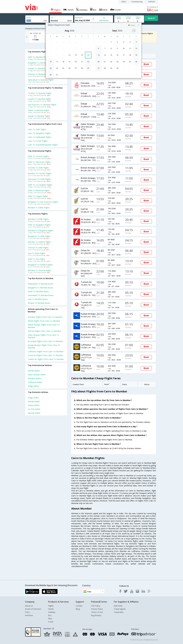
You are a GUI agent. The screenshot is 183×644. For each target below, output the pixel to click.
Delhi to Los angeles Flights (40, 185)
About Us (29, 606)
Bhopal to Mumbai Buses (39, 303)
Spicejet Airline (34, 413)
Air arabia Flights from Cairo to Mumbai (45, 341)
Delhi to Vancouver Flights (39, 162)
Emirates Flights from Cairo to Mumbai (45, 317)
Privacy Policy (97, 609)
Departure (79, 17)
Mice (50, 618)
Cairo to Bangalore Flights (39, 133)
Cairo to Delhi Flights (37, 129)
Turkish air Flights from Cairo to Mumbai (46, 359)
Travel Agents (120, 609)
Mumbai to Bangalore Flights (41, 231)
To (52, 18)
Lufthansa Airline (35, 382)
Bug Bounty (96, 615)
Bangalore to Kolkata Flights (40, 265)
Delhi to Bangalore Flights (39, 225)
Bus (50, 615)
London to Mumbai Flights (39, 99)
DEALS (124, 2)
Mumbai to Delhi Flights (38, 219)
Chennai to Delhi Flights (38, 248)
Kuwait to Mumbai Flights (39, 116)
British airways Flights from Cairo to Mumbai (44, 326)
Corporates (119, 612)
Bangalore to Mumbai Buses (40, 288)
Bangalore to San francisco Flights (43, 202)
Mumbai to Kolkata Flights (39, 242)
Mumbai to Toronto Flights (40, 173)
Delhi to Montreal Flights (39, 190)
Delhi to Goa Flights (37, 259)
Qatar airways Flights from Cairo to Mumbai (43, 336)
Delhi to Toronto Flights (38, 156)
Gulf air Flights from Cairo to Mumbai (44, 331)
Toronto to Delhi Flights (38, 168)
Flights (51, 606)
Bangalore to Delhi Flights (39, 236)
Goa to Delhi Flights (37, 253)
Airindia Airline (34, 371)
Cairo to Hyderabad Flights (39, 137)
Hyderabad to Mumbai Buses (41, 284)
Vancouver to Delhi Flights (39, 179)
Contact (79, 606)
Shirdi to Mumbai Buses (38, 291)
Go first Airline (34, 409)
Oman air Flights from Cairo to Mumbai (45, 355)
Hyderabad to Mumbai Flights (41, 80)
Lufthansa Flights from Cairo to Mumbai (46, 351)
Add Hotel (118, 606)
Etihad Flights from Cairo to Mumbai (44, 321)
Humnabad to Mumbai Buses (41, 295)
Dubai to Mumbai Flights (39, 110)
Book (146, 64)
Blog (78, 609)
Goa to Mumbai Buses (38, 299)
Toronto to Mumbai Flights (40, 93)
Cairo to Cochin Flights (38, 141)
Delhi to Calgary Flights (38, 196)
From (28, 18)
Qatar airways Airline (37, 375)
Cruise (51, 622)
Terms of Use (97, 612)
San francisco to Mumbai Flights (42, 105)
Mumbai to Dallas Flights (39, 208)
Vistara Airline (34, 405)
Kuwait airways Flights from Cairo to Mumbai (44, 346)
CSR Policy (96, 606)
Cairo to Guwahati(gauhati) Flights (43, 145)
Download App (137, 2)
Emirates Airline (34, 378)
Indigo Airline (33, 386)
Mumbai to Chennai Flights (40, 270)
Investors (29, 615)
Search (151, 18)
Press (27, 612)
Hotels (51, 609)
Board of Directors (33, 609)
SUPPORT (152, 2)
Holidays (52, 612)
